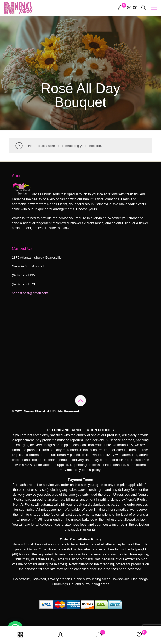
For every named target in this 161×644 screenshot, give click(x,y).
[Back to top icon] (80, 401)
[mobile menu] (154, 8)
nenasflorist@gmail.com (30, 293)
